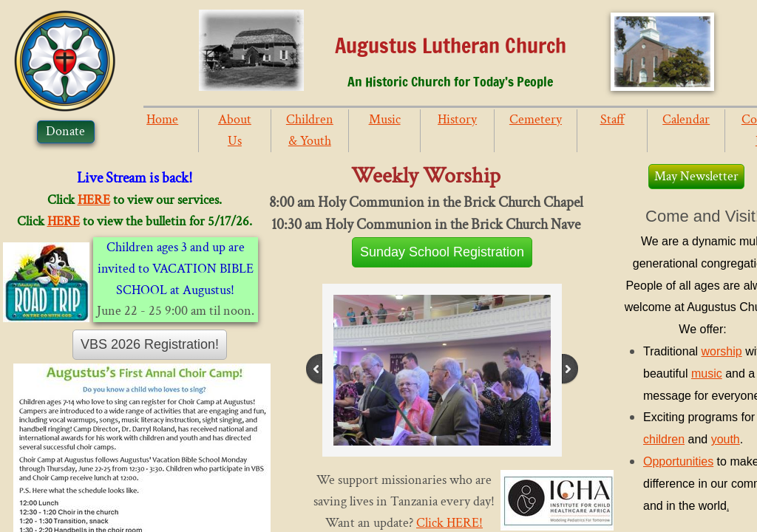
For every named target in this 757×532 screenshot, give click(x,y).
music (707, 374)
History (457, 119)
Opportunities (678, 461)
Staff (612, 119)
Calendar (686, 119)
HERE (94, 200)
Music (385, 119)
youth (726, 439)
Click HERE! (449, 523)
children (664, 439)
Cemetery (536, 119)
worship (722, 351)
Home (162, 119)
